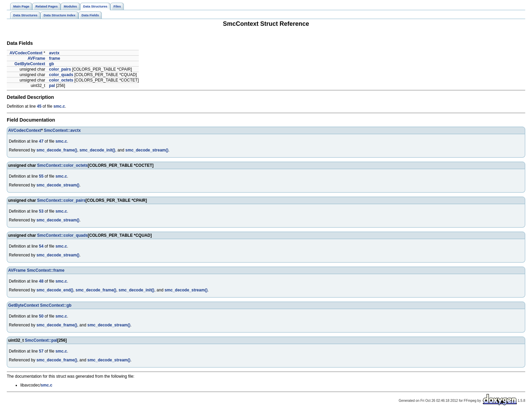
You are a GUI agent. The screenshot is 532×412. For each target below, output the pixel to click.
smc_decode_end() (55, 290)
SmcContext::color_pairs (61, 200)
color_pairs (60, 69)
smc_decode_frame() (57, 150)
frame (54, 58)
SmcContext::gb (56, 305)
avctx (54, 53)
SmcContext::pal (41, 340)
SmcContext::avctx (62, 130)
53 (41, 211)
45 (39, 106)
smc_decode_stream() (147, 150)
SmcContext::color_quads (62, 235)
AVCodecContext (26, 53)
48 (41, 281)
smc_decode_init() (97, 150)
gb (51, 64)
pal (52, 86)
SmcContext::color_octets (62, 165)
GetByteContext (30, 64)
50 (41, 316)
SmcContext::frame (46, 270)
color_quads (61, 75)
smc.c (59, 106)
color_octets (61, 80)
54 (41, 246)
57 (41, 351)
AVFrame (36, 58)
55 (41, 176)
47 (41, 141)
